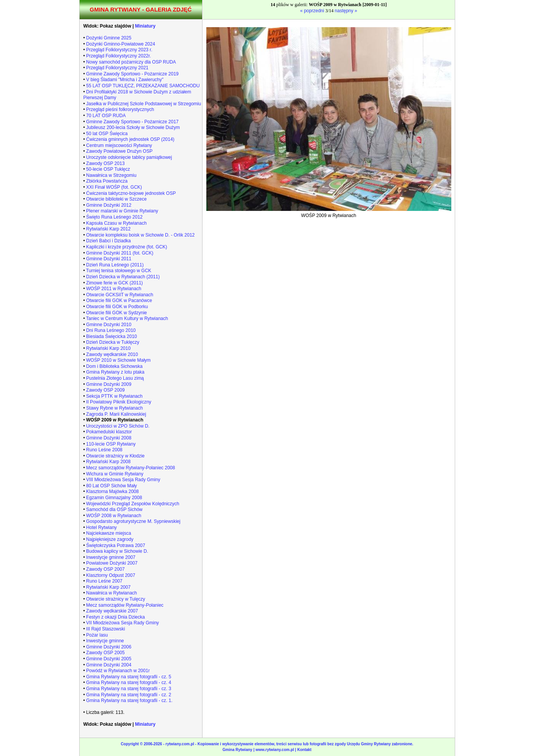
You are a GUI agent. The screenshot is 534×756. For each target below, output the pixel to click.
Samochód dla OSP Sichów (114, 509)
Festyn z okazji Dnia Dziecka (115, 617)
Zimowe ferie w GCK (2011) (114, 283)
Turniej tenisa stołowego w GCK (119, 271)
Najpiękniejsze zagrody (110, 539)
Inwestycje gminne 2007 (111, 557)
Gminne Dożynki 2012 (109, 205)
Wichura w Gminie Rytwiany (115, 474)
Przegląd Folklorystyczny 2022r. (118, 56)
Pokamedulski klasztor (109, 432)
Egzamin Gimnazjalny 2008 (114, 498)
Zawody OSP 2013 (105, 163)
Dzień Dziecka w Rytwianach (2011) (123, 277)
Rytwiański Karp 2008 (108, 462)
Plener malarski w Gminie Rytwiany (122, 211)
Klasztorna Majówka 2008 (112, 491)
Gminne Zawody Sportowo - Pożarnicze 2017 (132, 122)
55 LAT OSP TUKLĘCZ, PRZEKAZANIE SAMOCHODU (143, 86)
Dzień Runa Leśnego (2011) (115, 265)
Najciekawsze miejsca (109, 533)
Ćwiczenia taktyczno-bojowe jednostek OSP (131, 193)
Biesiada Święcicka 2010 (112, 336)
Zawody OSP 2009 (105, 390)
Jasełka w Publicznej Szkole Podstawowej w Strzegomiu (144, 104)
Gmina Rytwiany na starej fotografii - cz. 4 (129, 683)
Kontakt (304, 750)
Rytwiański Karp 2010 (108, 348)
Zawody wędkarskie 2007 (112, 611)
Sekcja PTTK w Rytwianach (114, 396)
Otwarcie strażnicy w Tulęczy (116, 599)
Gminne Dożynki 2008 (109, 438)
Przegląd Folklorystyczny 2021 (117, 68)
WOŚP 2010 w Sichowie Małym (118, 360)
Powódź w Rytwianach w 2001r (118, 671)
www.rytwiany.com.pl (275, 750)
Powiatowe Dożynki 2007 (112, 563)
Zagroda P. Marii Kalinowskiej (116, 414)
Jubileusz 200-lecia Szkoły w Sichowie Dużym (133, 127)
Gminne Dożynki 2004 (109, 665)
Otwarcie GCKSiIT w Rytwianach (120, 295)
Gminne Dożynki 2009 (109, 384)
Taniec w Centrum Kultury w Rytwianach (127, 318)
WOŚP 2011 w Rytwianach (114, 289)
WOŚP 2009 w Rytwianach (115, 420)
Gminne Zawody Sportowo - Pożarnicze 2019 (132, 74)
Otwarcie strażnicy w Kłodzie (115, 456)
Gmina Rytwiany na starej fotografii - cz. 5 (129, 677)
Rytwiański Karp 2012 (108, 229)
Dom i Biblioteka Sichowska (114, 366)
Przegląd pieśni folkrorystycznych (120, 109)
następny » (346, 11)
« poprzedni (313, 11)
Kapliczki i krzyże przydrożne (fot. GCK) (127, 247)
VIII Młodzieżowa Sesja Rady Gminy (123, 480)
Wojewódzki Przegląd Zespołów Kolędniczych (133, 504)
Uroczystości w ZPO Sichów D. (118, 426)
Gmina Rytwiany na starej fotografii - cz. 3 (129, 689)
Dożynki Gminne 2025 (109, 38)
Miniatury (145, 26)
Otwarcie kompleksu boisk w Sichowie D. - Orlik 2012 (140, 235)
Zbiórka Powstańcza (107, 181)
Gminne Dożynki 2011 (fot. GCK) (120, 253)
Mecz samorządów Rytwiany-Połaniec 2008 (131, 468)
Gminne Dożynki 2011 (109, 259)
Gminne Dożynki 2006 (109, 647)
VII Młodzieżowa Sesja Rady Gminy (122, 623)
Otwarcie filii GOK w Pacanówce (119, 300)
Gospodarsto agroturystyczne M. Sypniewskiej (133, 521)
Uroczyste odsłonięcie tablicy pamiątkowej (129, 157)
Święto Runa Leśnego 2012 (114, 217)
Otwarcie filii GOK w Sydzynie (117, 313)
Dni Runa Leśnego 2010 (111, 330)
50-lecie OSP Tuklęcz (108, 169)
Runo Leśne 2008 (104, 450)
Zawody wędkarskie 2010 (112, 354)
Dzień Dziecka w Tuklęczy (113, 342)
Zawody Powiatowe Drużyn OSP (119, 151)
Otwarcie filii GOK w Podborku (117, 307)
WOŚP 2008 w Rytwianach (114, 516)
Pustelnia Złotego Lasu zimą (115, 378)
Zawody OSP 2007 (105, 569)
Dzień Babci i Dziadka (109, 241)
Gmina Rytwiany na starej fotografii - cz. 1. (129, 700)
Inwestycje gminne (105, 641)
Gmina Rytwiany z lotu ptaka (115, 372)
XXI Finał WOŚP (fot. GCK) (114, 187)
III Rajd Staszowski (105, 629)
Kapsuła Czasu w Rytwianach (116, 223)
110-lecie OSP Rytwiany (111, 444)
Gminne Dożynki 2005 (109, 659)
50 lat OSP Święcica (107, 134)
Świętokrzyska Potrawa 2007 (116, 545)
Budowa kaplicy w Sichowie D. (117, 551)
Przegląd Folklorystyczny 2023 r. (119, 50)
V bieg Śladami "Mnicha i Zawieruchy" (125, 80)
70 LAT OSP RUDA (106, 116)
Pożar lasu (97, 635)
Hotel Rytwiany (101, 527)
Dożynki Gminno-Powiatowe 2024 (121, 44)
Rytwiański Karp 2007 (108, 587)
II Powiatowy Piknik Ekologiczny (119, 402)
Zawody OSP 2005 (105, 653)
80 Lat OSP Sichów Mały (112, 486)
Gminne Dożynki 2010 (109, 325)
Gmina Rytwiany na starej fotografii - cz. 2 (129, 695)
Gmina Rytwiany (237, 750)
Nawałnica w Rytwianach (112, 593)
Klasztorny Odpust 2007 (111, 575)
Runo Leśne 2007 (104, 581)
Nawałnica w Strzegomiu (111, 175)
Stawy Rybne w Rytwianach (114, 408)
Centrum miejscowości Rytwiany (119, 145)
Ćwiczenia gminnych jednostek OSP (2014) (130, 139)
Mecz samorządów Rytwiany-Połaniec (125, 605)
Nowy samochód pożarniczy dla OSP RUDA (131, 62)
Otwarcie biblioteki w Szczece (116, 199)
